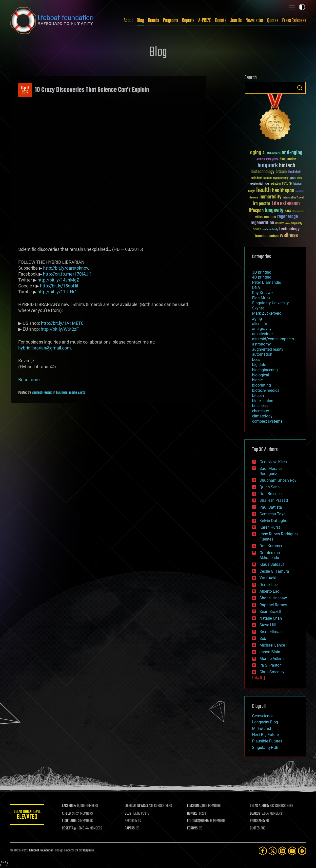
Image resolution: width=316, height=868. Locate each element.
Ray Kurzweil (263, 293)
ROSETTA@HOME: (74, 828)
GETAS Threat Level (27, 815)
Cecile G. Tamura (274, 571)
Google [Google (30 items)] (252, 191)
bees (256, 359)
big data (259, 365)
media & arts (77, 393)
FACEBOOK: (69, 806)
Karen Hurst (270, 527)
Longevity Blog (265, 722)
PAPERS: (130, 828)
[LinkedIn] (282, 851)
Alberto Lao (269, 591)
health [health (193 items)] (264, 190)
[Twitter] (273, 851)
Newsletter (254, 21)
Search (300, 88)
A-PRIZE (205, 21)
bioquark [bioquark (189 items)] (268, 166)
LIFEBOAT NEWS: (135, 806)
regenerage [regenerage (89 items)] (288, 217)
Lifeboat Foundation (41, 851)
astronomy (261, 344)
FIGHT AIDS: (70, 821)
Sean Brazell (270, 612)
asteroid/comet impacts (273, 339)
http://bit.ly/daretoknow (66, 268)
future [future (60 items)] (287, 184)
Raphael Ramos (273, 605)
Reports (188, 21)
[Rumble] (302, 851)
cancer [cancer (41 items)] (268, 178)
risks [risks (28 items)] (288, 223)
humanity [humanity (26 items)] (300, 192)
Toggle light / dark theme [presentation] (302, 7)
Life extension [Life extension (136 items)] (286, 204)
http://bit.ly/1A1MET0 (62, 323)
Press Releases (294, 21)
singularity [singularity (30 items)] (297, 224)
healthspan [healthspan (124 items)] (283, 191)
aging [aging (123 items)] (256, 153)
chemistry (261, 411)
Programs (170, 21)
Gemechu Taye (272, 514)
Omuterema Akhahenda (270, 555)
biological (261, 375)
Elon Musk (261, 298)
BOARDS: (255, 814)
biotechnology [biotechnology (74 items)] (263, 172)
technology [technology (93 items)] (289, 229)
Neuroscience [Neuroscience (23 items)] (298, 212)
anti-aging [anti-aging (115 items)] (292, 153)
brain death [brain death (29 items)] (257, 178)
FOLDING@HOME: (198, 821)
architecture (262, 334)
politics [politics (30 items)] (259, 217)
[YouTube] (292, 851)
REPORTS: (131, 821)
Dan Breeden (271, 494)
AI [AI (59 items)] (264, 153)
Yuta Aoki (268, 578)
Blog (140, 21)
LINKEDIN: (194, 806)
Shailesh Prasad (42, 393)
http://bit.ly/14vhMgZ (58, 280)
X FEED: (67, 814)
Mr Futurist (262, 728)
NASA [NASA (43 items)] (288, 211)
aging (257, 318)
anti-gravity (262, 329)
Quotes (273, 21)
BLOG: (128, 814)
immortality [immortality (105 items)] (270, 197)
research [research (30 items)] (280, 224)
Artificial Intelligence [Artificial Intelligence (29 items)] (267, 160)
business (62, 393)
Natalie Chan (271, 618)
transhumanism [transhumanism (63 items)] (267, 236)
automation (262, 354)
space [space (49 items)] (257, 229)
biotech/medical (266, 390)
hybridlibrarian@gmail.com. (45, 348)
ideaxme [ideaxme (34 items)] (254, 198)
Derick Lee (268, 585)
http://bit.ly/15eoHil (59, 286)
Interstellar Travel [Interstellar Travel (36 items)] (293, 198)
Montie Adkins (272, 659)
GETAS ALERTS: (259, 806)
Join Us (236, 21)
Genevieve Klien (273, 462)
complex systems (267, 421)
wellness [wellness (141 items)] (289, 236)
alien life (259, 324)
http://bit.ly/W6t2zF (60, 329)
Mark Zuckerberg (267, 313)
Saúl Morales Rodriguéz (271, 471)
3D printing (262, 272)
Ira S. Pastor (270, 665)
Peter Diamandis (267, 282)
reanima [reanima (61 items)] (270, 217)
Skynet (258, 308)
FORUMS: (193, 828)
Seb (263, 639)
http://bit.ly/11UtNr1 (57, 292)
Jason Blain (270, 652)
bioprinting (261, 385)
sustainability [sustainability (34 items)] (270, 230)
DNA (256, 288)
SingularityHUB (265, 748)
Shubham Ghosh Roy (278, 480)
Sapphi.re (88, 851)
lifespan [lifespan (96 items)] (256, 211)
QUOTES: (255, 828)
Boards (153, 21)
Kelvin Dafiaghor (274, 521)
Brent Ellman (271, 632)
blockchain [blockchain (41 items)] (295, 172)
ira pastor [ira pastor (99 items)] (262, 204)
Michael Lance (272, 645)
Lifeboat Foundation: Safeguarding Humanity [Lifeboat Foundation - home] (52, 21)
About (128, 21)
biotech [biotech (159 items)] (287, 166)
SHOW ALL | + (260, 678)
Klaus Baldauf (272, 564)
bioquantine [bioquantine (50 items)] (288, 159)
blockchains (263, 401)
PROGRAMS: (257, 821)
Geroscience (263, 716)
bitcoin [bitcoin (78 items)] (281, 172)
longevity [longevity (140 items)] (274, 211)
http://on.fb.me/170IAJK (67, 274)
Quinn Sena (270, 487)
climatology (262, 416)
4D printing (262, 277)
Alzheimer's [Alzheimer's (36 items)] (274, 154)
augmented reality (268, 349)
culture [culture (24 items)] (293, 178)
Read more (29, 380)
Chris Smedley (272, 672)
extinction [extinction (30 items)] (276, 184)
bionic (257, 380)
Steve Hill (268, 625)
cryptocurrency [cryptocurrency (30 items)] (281, 178)
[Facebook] (263, 851)
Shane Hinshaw (273, 598)
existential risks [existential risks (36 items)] (260, 184)
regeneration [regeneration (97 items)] (262, 223)
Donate (221, 21)
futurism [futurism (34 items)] (297, 184)
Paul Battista (271, 507)
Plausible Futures (267, 741)
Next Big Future (265, 735)
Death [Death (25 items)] (299, 178)
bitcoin (258, 396)
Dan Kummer (271, 546)
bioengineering (265, 370)
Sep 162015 (25, 90)
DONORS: (193, 814)
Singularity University (270, 303)
